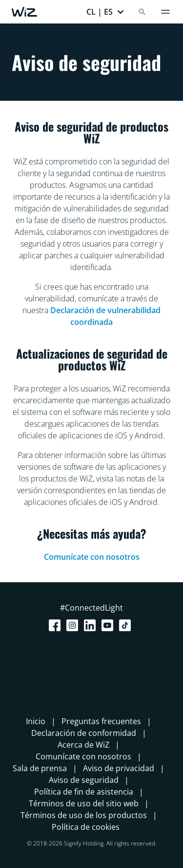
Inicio (36, 721)
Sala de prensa (40, 768)
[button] (105, 12)
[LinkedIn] (92, 625)
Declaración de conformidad (84, 733)
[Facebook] (57, 625)
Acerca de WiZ (83, 745)
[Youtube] (109, 625)
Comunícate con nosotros (92, 557)
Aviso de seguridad (84, 780)
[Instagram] (74, 625)
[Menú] (165, 12)
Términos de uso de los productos (84, 815)
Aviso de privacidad (119, 768)
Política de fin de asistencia (84, 792)
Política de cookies (86, 827)
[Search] (142, 12)
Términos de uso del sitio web (84, 803)
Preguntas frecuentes (101, 721)
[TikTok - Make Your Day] (127, 625)
